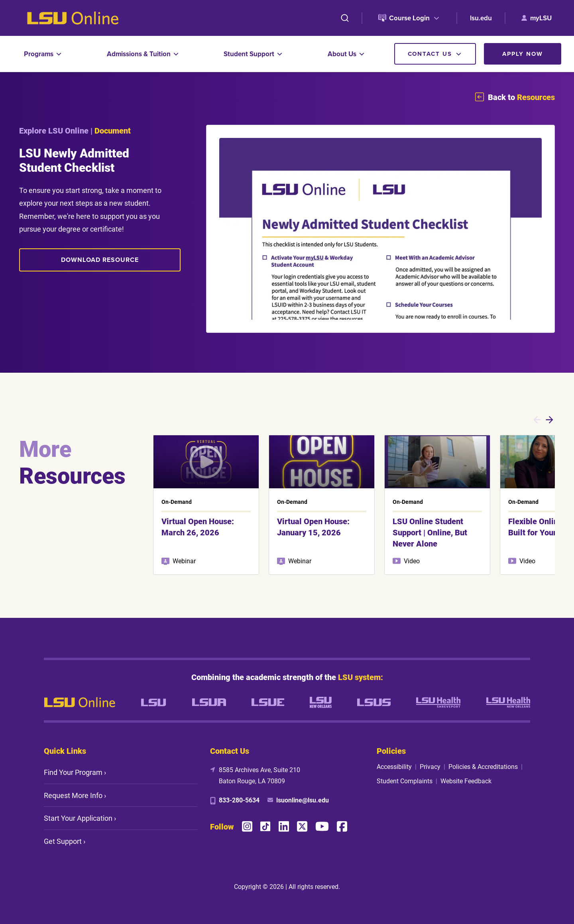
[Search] (345, 18)
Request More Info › (75, 795)
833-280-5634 (239, 800)
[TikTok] (265, 827)
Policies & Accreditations (483, 766)
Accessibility (394, 766)
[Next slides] (549, 420)
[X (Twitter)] (302, 826)
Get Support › (65, 841)
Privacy (430, 766)
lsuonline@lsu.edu (303, 800)
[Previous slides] (537, 420)
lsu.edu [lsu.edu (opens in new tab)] (481, 18)
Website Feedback (466, 781)
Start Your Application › (80, 818)
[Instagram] (247, 826)
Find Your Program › (75, 772)
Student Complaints (405, 781)
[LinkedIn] (284, 826)
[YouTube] (322, 826)
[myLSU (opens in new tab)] (537, 18)
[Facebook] (342, 826)
